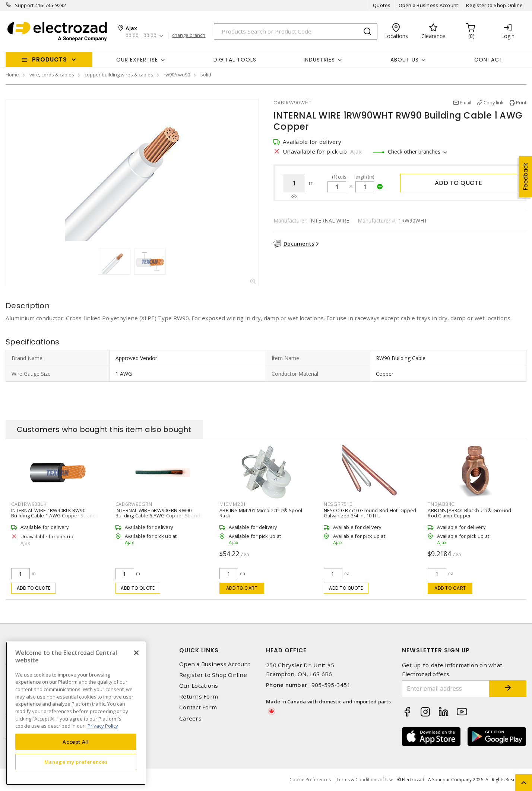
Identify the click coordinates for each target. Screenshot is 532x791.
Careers (190, 718)
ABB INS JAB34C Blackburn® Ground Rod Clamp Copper (469, 513)
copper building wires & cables (119, 75)
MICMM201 (233, 504)
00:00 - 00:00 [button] (141, 36)
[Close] (136, 653)
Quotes (382, 5)
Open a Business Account (429, 5)
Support (24, 5)
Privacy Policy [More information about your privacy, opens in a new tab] (103, 726)
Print (521, 103)
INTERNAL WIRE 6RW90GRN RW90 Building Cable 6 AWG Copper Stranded (161, 513)
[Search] (296, 31)
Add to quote (459, 183)
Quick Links (199, 650)
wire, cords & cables (52, 75)
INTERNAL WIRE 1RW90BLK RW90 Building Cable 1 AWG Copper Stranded (57, 513)
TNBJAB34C (441, 504)
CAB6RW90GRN (134, 504)
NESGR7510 (338, 504)
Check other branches (414, 152)
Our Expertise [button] (137, 60)
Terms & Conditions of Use (365, 780)
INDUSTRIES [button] (319, 60)
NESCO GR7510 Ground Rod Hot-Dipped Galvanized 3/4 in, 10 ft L (370, 513)
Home (12, 75)
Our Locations (199, 686)
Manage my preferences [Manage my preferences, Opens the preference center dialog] (76, 762)
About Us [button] (405, 60)
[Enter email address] (446, 689)
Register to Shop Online (494, 5)
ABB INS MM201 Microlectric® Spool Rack (261, 513)
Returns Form (199, 697)
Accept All (76, 742)
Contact (489, 60)
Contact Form (198, 707)
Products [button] (50, 59)
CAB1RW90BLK (29, 504)
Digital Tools (235, 60)
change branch (189, 35)
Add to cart (242, 588)
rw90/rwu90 (177, 75)
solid (206, 75)
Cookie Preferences (310, 780)
